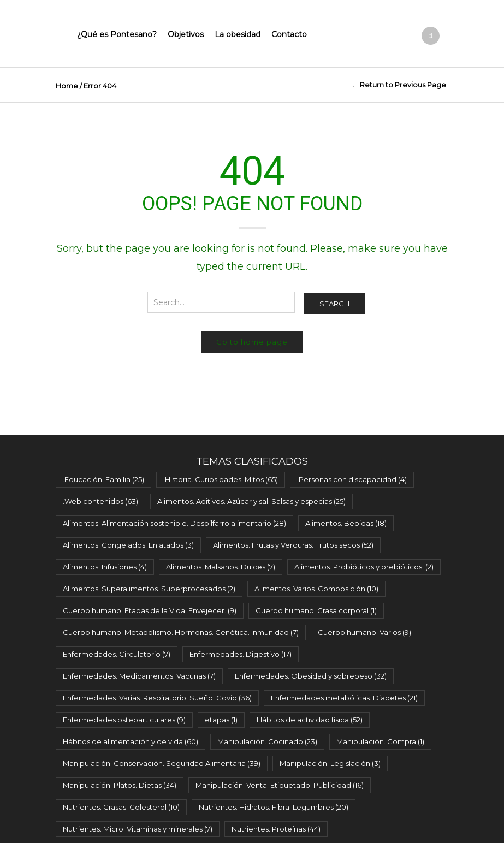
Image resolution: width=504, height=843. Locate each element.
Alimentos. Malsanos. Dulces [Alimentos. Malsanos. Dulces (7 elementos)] (221, 567)
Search (334, 304)
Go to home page (252, 342)
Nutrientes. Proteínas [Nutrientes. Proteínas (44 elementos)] (276, 829)
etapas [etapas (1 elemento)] (221, 720)
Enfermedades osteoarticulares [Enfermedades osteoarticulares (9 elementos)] (124, 720)
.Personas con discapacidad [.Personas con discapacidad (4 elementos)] (352, 479)
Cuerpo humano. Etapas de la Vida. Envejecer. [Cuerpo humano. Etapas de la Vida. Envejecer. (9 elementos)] (150, 610)
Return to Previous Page (403, 85)
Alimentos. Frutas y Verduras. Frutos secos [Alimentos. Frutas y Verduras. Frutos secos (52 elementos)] (293, 545)
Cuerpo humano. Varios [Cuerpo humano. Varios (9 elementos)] (364, 632)
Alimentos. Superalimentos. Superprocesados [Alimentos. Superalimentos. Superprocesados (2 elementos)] (149, 589)
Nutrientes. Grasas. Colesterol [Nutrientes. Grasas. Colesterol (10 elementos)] (121, 807)
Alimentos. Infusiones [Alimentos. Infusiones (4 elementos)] (105, 567)
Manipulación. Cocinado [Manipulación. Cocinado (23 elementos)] (267, 741)
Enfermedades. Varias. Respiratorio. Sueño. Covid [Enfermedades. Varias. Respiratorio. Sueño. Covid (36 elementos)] (157, 698)
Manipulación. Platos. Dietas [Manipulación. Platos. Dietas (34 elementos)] (120, 785)
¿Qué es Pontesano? (117, 34)
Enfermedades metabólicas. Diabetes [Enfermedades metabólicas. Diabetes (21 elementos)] (344, 698)
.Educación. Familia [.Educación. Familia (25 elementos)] (103, 479)
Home (67, 86)
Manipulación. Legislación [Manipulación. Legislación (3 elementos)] (330, 763)
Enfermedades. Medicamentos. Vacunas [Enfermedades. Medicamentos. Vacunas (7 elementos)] (139, 676)
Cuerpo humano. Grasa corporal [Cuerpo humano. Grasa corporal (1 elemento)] (316, 610)
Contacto (289, 34)
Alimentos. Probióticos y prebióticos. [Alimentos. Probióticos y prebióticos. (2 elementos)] (364, 567)
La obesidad (238, 34)
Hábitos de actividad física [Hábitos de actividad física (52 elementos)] (310, 720)
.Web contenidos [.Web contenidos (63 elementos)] (100, 501)
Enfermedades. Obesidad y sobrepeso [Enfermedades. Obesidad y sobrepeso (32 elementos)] (311, 676)
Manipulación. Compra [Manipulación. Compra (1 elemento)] (380, 741)
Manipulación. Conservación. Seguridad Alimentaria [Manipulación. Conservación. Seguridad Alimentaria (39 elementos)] (162, 763)
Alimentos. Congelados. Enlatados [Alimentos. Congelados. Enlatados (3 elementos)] (128, 545)
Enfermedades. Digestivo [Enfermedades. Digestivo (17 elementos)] (241, 654)
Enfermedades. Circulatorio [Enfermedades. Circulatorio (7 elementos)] (117, 654)
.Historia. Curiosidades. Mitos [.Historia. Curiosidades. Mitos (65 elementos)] (221, 479)
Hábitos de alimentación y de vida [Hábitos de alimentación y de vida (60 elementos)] (131, 741)
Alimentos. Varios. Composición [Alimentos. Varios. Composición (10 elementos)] (316, 589)
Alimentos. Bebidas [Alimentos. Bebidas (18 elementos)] (346, 523)
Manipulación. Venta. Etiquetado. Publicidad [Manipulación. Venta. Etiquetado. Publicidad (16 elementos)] (280, 785)
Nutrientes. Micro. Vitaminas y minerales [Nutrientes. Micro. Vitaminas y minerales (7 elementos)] (138, 829)
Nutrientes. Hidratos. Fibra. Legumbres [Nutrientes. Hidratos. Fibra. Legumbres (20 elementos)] (274, 807)
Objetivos (186, 34)
